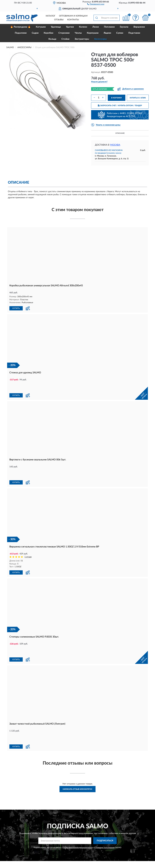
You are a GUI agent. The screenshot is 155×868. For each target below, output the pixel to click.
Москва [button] (115, 145)
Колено (83, 27)
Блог (124, 834)
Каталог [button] (51, 16)
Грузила (124, 27)
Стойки (65, 39)
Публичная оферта (100, 844)
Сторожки (64, 33)
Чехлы (78, 33)
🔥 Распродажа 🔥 (21, 27)
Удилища (56, 27)
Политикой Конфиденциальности (78, 806)
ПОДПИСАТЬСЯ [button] (105, 800)
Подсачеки (21, 33)
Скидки (126, 844)
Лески (96, 27)
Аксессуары (100, 39)
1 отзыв (28, 536)
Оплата (63, 839)
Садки (35, 33)
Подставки (134, 33)
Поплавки (109, 27)
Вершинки (139, 27)
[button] (96, 4)
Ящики (107, 33)
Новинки (126, 839)
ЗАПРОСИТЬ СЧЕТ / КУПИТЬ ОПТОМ (120, 106)
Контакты (73, 20)
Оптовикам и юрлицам (73, 16)
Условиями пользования (104, 806)
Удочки (70, 27)
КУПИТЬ (16, 308)
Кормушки (93, 33)
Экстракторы (82, 39)
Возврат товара (67, 844)
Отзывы (59, 20)
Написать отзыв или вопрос (77, 748)
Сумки (120, 33)
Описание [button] (120, 133)
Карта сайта (97, 839)
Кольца (52, 39)
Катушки (41, 27)
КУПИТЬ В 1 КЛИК (138, 98)
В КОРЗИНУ (117, 98)
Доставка (64, 834)
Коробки (49, 33)
